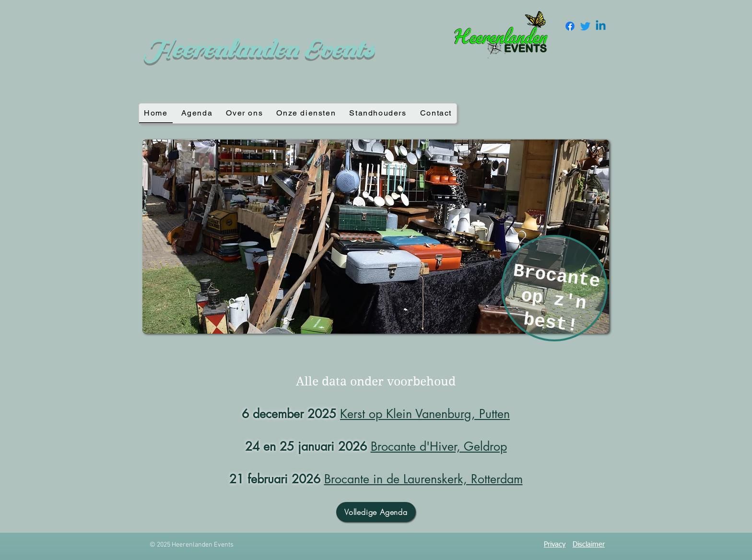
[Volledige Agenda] (376, 512)
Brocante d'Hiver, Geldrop (439, 446)
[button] (376, 237)
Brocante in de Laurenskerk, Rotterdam (423, 479)
